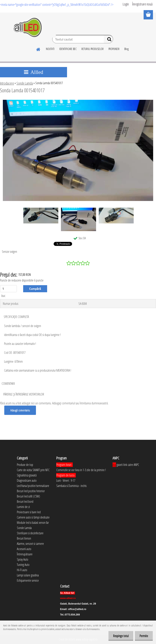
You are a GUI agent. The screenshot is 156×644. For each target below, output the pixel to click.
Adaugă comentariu (20, 410)
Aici (114, 465)
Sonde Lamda (25, 83)
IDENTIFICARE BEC (68, 49)
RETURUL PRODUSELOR (93, 49)
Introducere (7, 83)
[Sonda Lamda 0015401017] (78, 101)
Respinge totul (120, 636)
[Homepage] (38, 49)
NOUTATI (50, 49)
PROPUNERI (114, 49)
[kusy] (8, 289)
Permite (143, 636)
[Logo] (28, 28)
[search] (108, 40)
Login (126, 4)
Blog (126, 49)
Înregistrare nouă (142, 4)
